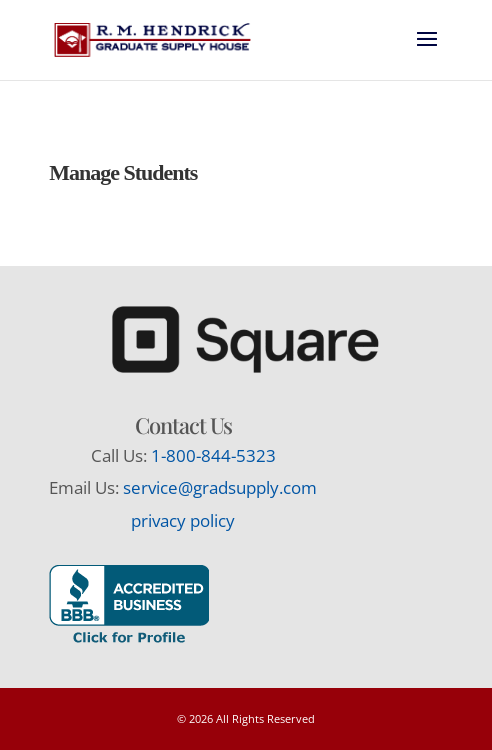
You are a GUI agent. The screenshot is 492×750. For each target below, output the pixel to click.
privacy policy (183, 520)
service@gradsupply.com (220, 487)
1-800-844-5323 (213, 455)
